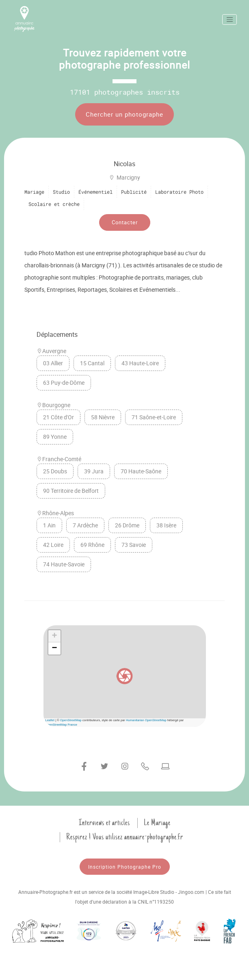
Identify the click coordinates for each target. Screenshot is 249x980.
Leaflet (50, 720)
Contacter (125, 222)
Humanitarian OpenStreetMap (146, 720)
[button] (125, 676)
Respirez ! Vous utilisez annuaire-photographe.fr (125, 837)
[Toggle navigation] (230, 20)
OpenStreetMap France (61, 725)
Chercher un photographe (124, 114)
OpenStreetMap (71, 720)
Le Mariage (157, 823)
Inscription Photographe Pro (125, 867)
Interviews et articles (104, 823)
